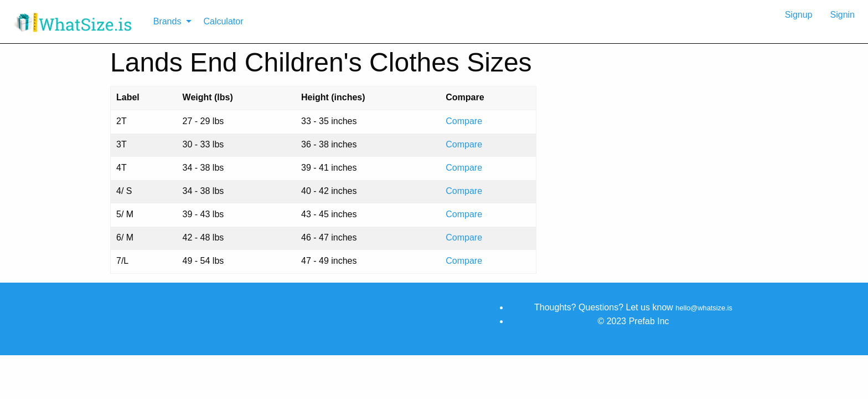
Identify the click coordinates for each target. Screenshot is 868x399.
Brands (167, 21)
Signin (843, 15)
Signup (799, 15)
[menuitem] (74, 22)
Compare (464, 121)
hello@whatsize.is (704, 308)
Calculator (223, 21)
